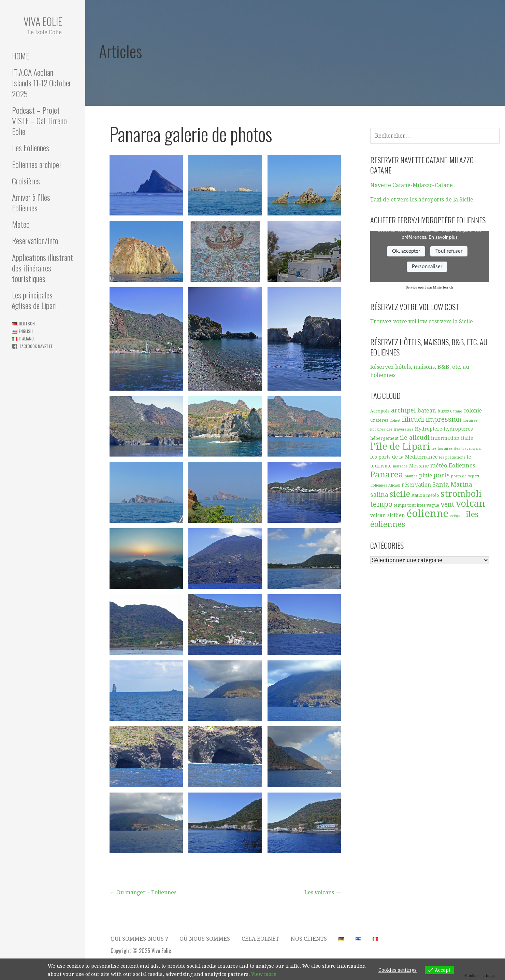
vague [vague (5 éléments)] (433, 505)
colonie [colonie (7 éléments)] (473, 411)
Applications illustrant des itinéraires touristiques (42, 268)
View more (264, 974)
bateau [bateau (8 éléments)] (427, 411)
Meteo (21, 224)
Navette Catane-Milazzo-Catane (412, 185)
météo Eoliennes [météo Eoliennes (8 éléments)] (453, 466)
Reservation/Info (35, 240)
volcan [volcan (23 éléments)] (470, 503)
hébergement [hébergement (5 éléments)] (384, 438)
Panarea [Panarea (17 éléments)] (387, 475)
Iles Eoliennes (31, 148)
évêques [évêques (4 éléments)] (457, 516)
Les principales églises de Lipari (34, 300)
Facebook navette (36, 346)
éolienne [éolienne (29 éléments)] (427, 514)
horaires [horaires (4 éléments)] (470, 421)
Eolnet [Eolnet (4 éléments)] (395, 421)
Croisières (26, 181)
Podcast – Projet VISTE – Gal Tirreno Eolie (39, 121)
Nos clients (309, 939)
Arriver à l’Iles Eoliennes (31, 202)
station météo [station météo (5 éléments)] (425, 495)
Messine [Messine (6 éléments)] (419, 466)
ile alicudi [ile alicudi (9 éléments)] (415, 438)
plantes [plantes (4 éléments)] (411, 476)
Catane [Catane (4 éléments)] (456, 411)
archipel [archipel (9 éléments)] (403, 410)
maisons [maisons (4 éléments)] (400, 466)
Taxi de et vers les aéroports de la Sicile (422, 200)
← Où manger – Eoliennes (143, 892)
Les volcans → (323, 892)
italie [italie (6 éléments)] (467, 438)
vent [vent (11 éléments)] (447, 505)
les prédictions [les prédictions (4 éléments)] (452, 457)
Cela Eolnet (260, 939)
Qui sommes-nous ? (139, 939)
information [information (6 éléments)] (445, 438)
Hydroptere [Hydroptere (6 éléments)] (429, 429)
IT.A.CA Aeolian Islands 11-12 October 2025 (42, 83)
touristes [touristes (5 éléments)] (416, 505)
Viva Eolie (43, 21)
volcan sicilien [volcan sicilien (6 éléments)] (388, 515)
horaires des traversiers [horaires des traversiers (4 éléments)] (392, 429)
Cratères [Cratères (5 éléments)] (379, 420)
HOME (21, 56)
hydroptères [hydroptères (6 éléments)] (458, 429)
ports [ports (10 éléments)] (442, 475)
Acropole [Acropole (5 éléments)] (380, 411)
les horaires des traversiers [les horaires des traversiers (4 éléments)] (456, 449)
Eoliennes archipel (36, 164)
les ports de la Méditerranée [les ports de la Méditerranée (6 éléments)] (404, 457)
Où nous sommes (205, 939)
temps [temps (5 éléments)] (400, 505)
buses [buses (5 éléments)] (443, 411)
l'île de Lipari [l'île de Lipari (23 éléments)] (400, 446)
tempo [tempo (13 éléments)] (381, 504)
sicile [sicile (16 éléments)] (400, 494)
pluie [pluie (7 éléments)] (425, 476)
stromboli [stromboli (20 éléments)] (461, 494)
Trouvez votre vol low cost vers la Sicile (422, 321)
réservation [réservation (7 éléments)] (416, 485)
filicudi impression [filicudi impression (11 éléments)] (432, 419)
